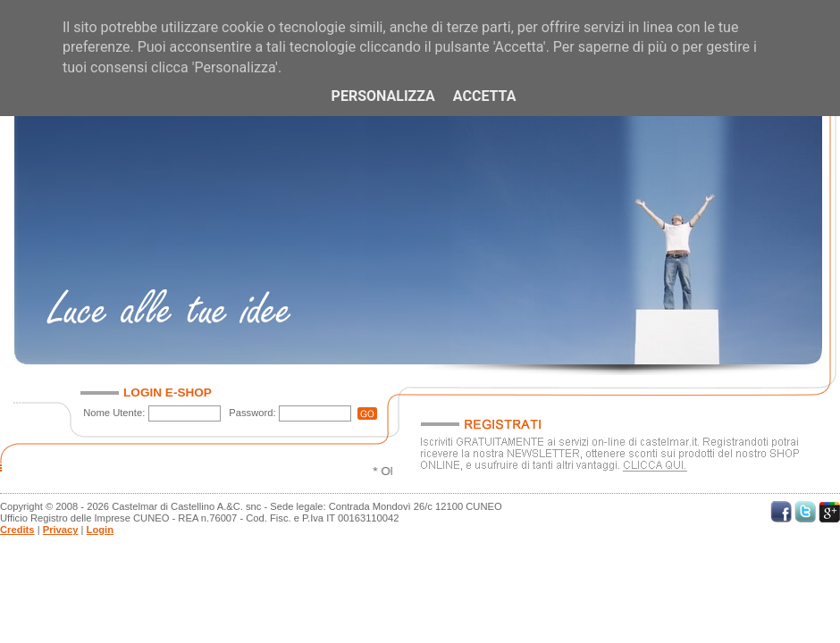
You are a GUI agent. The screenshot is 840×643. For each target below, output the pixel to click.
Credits (17, 530)
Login (100, 530)
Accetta (485, 96)
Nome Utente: (114, 413)
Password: (252, 413)
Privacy (61, 530)
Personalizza (383, 96)
